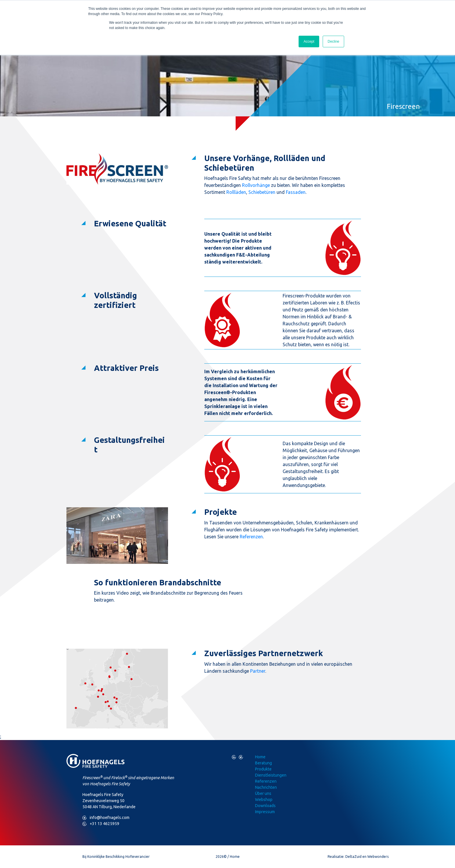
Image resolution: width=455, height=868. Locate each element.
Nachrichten (266, 787)
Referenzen (251, 537)
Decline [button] (333, 41)
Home (260, 757)
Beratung (263, 763)
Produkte (263, 769)
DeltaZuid (353, 857)
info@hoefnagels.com (106, 818)
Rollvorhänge (256, 185)
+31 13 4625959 (101, 824)
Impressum (265, 812)
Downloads (265, 806)
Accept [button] (309, 41)
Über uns (263, 793)
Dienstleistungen (271, 775)
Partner (258, 671)
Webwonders (378, 857)
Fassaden (296, 192)
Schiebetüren (262, 192)
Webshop (264, 800)
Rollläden (236, 192)
